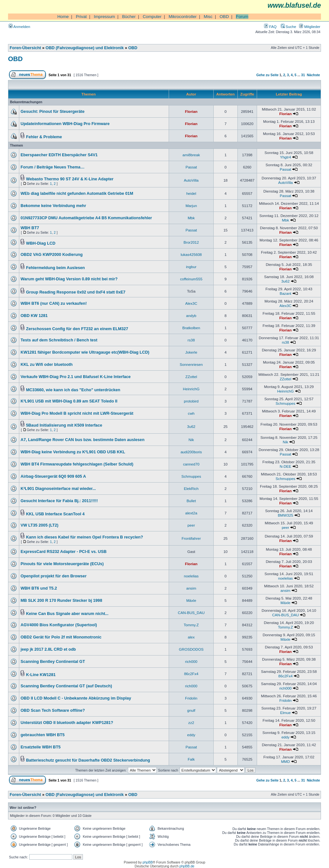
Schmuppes (285, 403)
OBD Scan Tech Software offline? (53, 710)
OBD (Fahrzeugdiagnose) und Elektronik (85, 48)
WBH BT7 (30, 228)
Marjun (191, 206)
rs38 (191, 340)
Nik (191, 440)
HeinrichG (191, 389)
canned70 (191, 464)
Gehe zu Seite (267, 75)
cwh (191, 413)
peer (191, 525)
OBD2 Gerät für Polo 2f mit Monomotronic (61, 637)
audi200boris (191, 452)
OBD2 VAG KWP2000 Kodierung (52, 255)
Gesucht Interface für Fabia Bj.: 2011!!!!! (59, 501)
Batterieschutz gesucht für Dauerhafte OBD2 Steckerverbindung (88, 760)
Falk (191, 759)
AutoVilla (191, 180)
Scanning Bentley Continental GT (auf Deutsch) (66, 686)
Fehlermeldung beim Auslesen (55, 268)
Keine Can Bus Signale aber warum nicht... (67, 614)
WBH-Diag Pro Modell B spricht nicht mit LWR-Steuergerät (77, 413)
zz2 (191, 723)
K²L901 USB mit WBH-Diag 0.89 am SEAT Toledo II (69, 401)
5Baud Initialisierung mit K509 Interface (64, 425)
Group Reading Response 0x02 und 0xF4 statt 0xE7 (76, 292)
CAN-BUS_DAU (191, 613)
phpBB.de (187, 866)
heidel (191, 193)
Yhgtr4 (285, 157)
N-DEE (285, 466)
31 (303, 75)
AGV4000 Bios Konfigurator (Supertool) (59, 625)
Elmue (285, 713)
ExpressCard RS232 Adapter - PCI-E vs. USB (64, 552)
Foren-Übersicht (25, 48)
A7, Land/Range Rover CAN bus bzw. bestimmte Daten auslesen (83, 440)
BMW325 (286, 515)
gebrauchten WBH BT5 (43, 735)
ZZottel (191, 377)
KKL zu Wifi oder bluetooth (47, 365)
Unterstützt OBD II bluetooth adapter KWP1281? (67, 723)
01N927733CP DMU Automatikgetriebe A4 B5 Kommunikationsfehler (86, 218)
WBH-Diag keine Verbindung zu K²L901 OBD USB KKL (73, 452)
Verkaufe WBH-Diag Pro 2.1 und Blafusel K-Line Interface (76, 377)
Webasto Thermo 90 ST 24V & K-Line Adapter (70, 179)
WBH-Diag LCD (41, 243)
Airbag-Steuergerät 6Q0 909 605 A (53, 476)
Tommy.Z (191, 625)
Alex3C (191, 303)
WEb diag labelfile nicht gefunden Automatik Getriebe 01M (77, 194)
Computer (152, 17)
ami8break (191, 155)
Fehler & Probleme (44, 137)
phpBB (148, 862)
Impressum (104, 17)
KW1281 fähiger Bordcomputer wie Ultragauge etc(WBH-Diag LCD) (85, 352)
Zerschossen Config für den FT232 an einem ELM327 (77, 329)
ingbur (191, 267)
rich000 (191, 661)
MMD (286, 761)
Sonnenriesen (191, 364)
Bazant (285, 293)
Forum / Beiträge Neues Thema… (53, 167)
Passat (191, 167)
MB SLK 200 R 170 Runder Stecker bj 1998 (61, 601)
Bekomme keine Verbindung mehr (53, 206)
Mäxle (191, 600)
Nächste (313, 75)
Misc (208, 17)
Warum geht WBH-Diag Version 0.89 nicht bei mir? (69, 279)
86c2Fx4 (191, 674)
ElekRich (191, 488)
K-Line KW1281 (41, 675)
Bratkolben (191, 328)
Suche (289, 27)
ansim (191, 588)
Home (63, 17)
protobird (191, 401)
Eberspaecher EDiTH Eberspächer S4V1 (59, 155)
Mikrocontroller (183, 17)
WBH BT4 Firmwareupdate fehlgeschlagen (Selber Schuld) (77, 464)
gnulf (191, 710)
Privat (81, 17)
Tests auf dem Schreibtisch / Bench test (59, 340)
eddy (191, 735)
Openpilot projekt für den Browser (53, 576)
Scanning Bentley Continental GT (53, 662)
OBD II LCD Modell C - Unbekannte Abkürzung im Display (76, 698)
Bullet (191, 501)
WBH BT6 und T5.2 (39, 588)
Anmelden (19, 27)
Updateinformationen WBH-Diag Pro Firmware (65, 124)
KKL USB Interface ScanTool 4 (55, 514)
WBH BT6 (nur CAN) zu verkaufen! (54, 303)
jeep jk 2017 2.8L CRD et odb (48, 649)
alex (191, 637)
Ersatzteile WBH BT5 (40, 747)
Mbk (191, 218)
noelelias (191, 576)
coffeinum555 (191, 279)
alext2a (191, 513)
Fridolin (191, 698)
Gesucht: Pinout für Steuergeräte (53, 112)
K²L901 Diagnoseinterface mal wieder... (58, 489)
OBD (224, 17)
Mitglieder (310, 27)
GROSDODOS (191, 649)
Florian (191, 111)
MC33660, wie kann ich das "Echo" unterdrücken (73, 390)
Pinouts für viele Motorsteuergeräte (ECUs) (62, 564)
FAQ (270, 27)
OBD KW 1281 (34, 316)
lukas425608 (191, 254)
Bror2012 (191, 242)
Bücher (129, 17)
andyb (191, 316)
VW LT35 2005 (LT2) (40, 525)
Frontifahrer (191, 538)
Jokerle (191, 352)
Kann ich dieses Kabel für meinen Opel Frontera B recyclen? (84, 537)
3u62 (286, 281)
